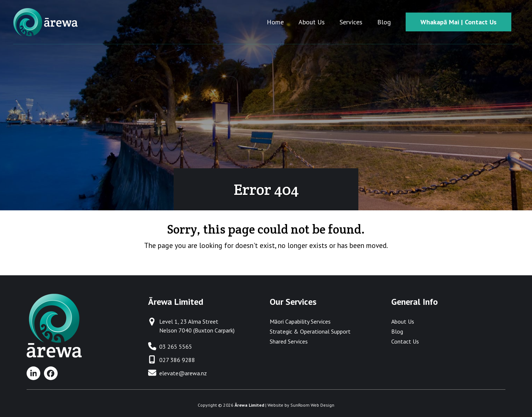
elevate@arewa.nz (183, 373)
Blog (397, 331)
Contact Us (405, 341)
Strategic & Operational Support (310, 331)
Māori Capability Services (300, 321)
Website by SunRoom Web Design (301, 405)
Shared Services (289, 341)
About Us (403, 321)
